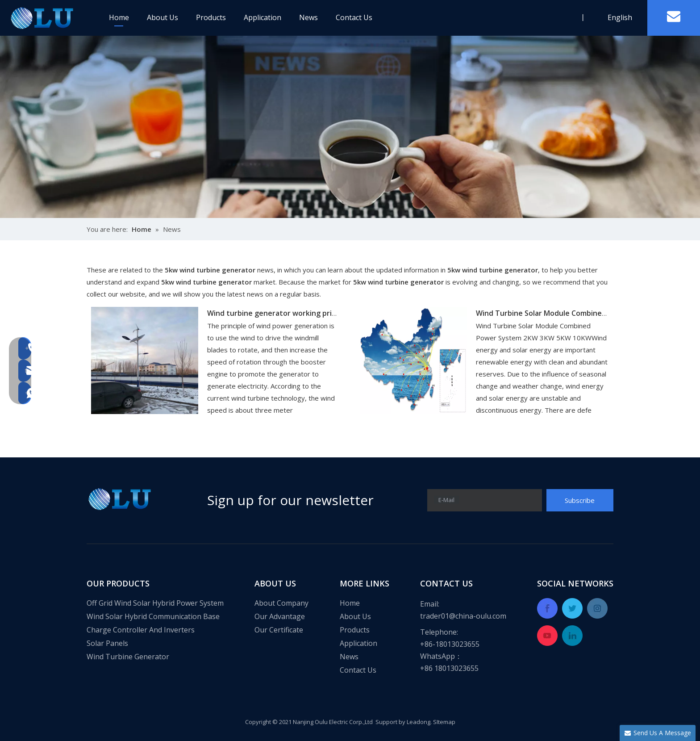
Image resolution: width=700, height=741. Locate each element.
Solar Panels (107, 643)
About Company (281, 603)
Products (211, 17)
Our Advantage (280, 616)
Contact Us (354, 17)
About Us (162, 17)
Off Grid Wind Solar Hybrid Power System (155, 603)
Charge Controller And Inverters (141, 630)
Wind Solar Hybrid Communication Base (153, 616)
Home (119, 17)
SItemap (444, 722)
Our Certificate (279, 630)
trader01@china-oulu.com (463, 616)
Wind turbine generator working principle (280, 313)
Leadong (419, 722)
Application (262, 17)
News (308, 17)
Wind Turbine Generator (128, 657)
